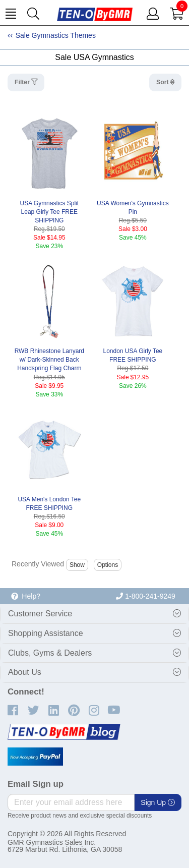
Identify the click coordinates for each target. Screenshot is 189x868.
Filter (23, 82)
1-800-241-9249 (146, 596)
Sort (163, 82)
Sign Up (158, 802)
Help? (26, 596)
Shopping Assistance (46, 633)
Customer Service (40, 614)
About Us (25, 672)
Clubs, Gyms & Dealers (50, 653)
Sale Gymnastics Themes (56, 35)
